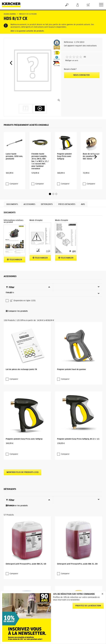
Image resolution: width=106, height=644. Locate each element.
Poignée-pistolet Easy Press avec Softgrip (64, 148)
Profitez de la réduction (88, 606)
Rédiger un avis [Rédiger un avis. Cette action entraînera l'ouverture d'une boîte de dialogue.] (72, 61)
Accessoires (29, 190)
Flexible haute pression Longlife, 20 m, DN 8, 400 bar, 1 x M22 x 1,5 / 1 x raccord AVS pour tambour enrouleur (40, 153)
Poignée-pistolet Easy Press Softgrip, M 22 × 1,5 (78, 364)
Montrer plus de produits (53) (22, 537)
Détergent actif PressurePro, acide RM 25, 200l (26, 510)
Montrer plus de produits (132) (23, 391)
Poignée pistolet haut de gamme (71, 316)
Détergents (47, 190)
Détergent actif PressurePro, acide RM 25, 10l (26, 461)
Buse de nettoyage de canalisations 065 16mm (91, 148)
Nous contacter (82, 75)
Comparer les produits (17, 279)
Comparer (14, 170)
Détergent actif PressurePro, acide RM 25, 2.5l (78, 510)
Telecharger (15, 245)
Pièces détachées (67, 190)
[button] (11, 63)
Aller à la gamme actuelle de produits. (27, 31)
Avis (83, 190)
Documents (12, 190)
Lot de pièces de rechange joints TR (21, 316)
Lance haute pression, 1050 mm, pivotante (14, 148)
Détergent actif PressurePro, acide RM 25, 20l (77, 461)
